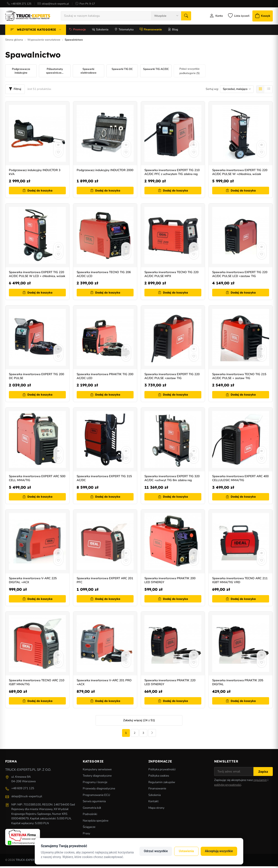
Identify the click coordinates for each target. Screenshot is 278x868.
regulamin (260, 782)
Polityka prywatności (162, 771)
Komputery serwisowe (97, 771)
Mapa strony (156, 809)
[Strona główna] (28, 16)
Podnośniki (90, 816)
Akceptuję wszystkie (219, 851)
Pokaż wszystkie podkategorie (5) (189, 72)
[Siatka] (260, 90)
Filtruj (15, 90)
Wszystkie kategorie (36, 31)
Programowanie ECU (96, 797)
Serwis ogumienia (94, 803)
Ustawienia (186, 851)
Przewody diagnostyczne (99, 790)
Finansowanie (151, 31)
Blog (173, 31)
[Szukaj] (185, 16)
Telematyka (124, 31)
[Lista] (269, 90)
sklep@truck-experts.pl (55, 4)
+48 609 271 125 (21, 4)
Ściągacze (89, 829)
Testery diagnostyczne (97, 777)
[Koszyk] (261, 16)
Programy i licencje (95, 784)
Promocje (77, 31)
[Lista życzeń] (236, 16)
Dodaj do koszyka (37, 191)
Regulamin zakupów (162, 784)
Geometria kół (92, 809)
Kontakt (153, 803)
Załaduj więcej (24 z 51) (139, 721)
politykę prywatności (228, 786)
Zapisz (263, 773)
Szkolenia (100, 31)
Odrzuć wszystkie (156, 851)
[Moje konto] (212, 16)
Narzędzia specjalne (96, 822)
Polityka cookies (159, 777)
